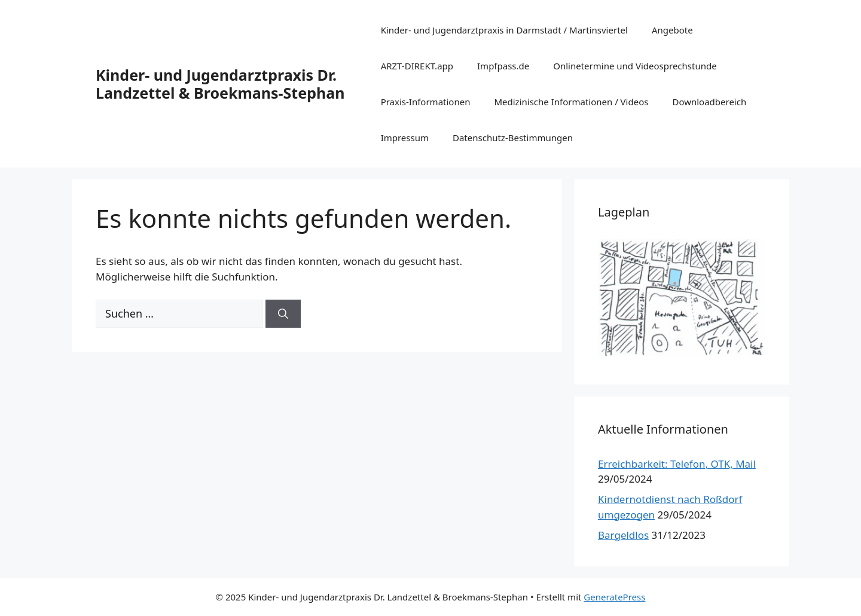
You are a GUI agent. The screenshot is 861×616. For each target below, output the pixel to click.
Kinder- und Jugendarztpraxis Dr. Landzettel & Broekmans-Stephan (220, 84)
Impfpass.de (503, 66)
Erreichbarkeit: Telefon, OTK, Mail (677, 464)
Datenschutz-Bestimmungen (513, 138)
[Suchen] (283, 314)
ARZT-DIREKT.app (417, 66)
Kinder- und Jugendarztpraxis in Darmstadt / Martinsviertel (504, 30)
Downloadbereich (709, 102)
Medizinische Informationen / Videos (571, 102)
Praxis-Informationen (426, 102)
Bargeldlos (623, 535)
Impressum (405, 138)
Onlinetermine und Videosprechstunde (635, 66)
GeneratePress (614, 597)
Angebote (672, 30)
